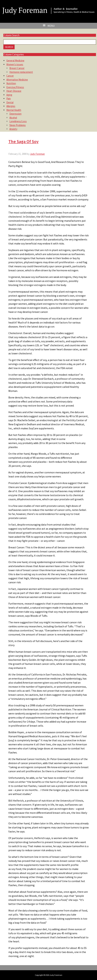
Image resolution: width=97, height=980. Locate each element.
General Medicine (15, 61)
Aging (9, 95)
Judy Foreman (49, 7)
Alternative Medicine (17, 80)
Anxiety (13, 129)
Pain (9, 99)
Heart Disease (14, 91)
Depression (15, 114)
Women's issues (15, 64)
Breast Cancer (17, 68)
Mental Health (14, 110)
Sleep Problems (18, 125)
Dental (10, 102)
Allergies (11, 106)
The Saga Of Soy (23, 141)
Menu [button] (51, 26)
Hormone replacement (21, 72)
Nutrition (11, 83)
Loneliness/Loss (18, 121)
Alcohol (13, 118)
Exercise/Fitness (15, 87)
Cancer (10, 76)
